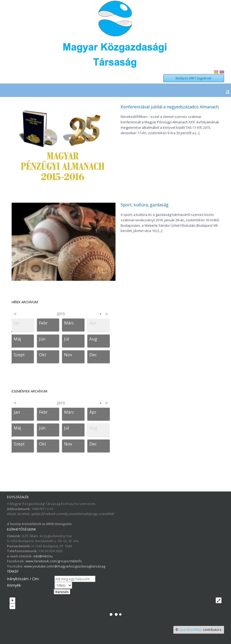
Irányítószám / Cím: (23, 579)
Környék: (14, 585)
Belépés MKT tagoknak (194, 78)
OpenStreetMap (190, 630)
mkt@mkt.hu (43, 556)
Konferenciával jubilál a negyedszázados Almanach (170, 107)
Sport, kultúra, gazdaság (145, 205)
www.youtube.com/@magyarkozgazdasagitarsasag (65, 566)
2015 (61, 314)
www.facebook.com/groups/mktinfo (54, 561)
